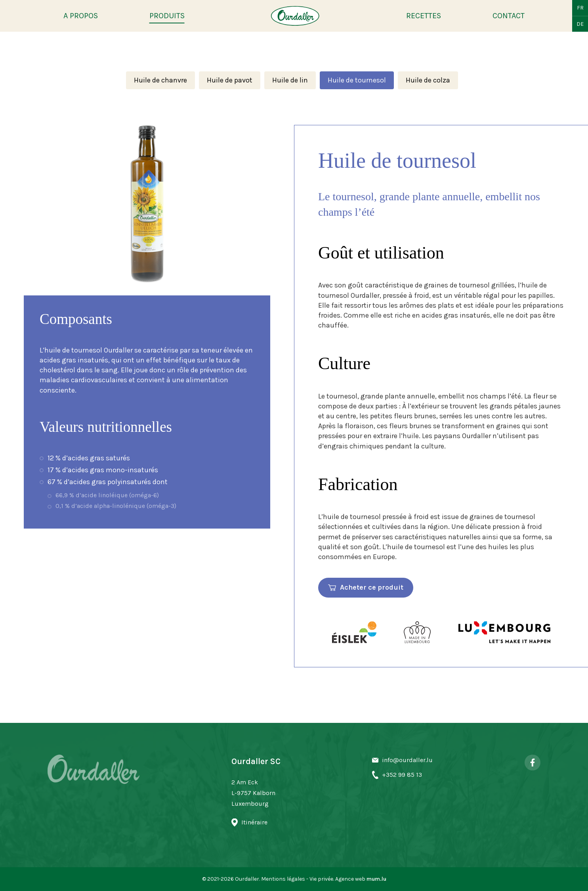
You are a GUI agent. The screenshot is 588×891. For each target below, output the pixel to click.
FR (580, 8)
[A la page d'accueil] (295, 16)
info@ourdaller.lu (407, 760)
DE (580, 24)
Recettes (424, 16)
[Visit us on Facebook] (533, 763)
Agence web (350, 879)
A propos (81, 16)
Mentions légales (283, 879)
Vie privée (321, 879)
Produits (167, 16)
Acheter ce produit (372, 587)
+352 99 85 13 (402, 775)
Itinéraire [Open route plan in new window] (254, 822)
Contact (509, 16)
